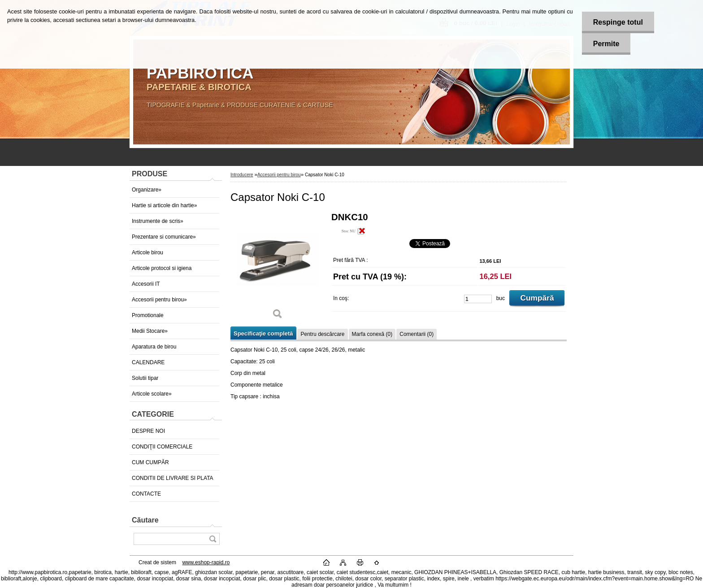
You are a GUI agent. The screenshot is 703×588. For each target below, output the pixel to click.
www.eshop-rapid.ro (206, 562)
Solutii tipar (145, 378)
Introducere (242, 175)
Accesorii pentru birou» (159, 300)
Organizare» (147, 190)
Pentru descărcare (322, 334)
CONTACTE (146, 494)
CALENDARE (148, 362)
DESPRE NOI (148, 431)
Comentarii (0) (417, 334)
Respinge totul (618, 22)
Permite (606, 44)
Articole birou (148, 253)
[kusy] (478, 299)
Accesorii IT (146, 284)
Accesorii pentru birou (279, 175)
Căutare (145, 520)
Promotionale (148, 315)
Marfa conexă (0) (372, 334)
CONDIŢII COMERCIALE (162, 447)
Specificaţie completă (263, 333)
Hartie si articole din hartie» (164, 205)
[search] (213, 539)
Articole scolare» (152, 394)
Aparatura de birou (154, 347)
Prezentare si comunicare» (164, 237)
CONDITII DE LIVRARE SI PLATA (173, 478)
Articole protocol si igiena (162, 268)
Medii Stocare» (150, 331)
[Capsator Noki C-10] (278, 269)
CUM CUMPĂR (150, 462)
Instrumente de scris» (158, 221)
